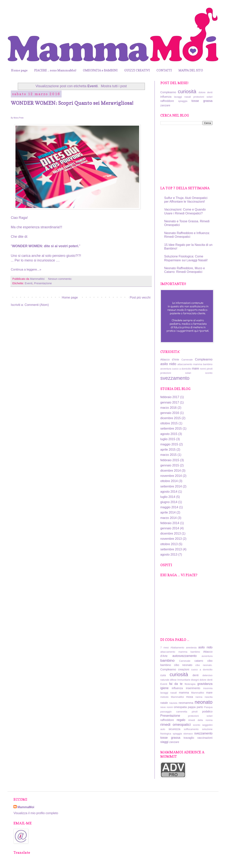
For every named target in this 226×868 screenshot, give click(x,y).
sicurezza (175, 729)
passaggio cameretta (174, 712)
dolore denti (206, 92)
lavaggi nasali (182, 97)
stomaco (188, 734)
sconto (209, 373)
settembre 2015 (171, 429)
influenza (166, 97)
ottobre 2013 (169, 544)
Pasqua (208, 707)
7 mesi (164, 648)
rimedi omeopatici (175, 725)
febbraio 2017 (170, 397)
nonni (203, 369)
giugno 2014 (169, 502)
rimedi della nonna (200, 720)
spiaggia (183, 101)
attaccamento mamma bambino (195, 364)
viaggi (164, 742)
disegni (195, 680)
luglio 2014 (168, 497)
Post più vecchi (140, 297)
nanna (199, 697)
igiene (164, 688)
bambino (167, 660)
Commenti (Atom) (37, 305)
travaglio (189, 738)
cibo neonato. (204, 665)
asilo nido (168, 364)
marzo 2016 (169, 408)
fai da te (176, 684)
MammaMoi (198, 693)
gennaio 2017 (170, 402)
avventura (166, 369)
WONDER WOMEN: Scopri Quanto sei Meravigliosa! (72, 103)
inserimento (193, 688)
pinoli (210, 369)
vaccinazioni (205, 738)
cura (163, 675)
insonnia (208, 688)
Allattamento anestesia (184, 648)
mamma (184, 693)
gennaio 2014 (170, 528)
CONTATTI (164, 70)
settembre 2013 (171, 549)
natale (164, 703)
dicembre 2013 (171, 533)
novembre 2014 (171, 476)
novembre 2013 (171, 539)
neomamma (186, 703)
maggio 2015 (169, 444)
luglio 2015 (168, 439)
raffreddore (167, 101)
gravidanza (205, 684)
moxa (190, 697)
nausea (173, 703)
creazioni (184, 669)
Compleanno (168, 92)
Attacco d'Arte (170, 360)
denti (196, 675)
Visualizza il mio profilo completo (36, 813)
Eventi (29, 283)
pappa (192, 707)
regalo (181, 720)
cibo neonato (183, 665)
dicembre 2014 (171, 471)
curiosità (187, 91)
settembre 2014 (171, 486)
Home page (19, 70)
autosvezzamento (185, 656)
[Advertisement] (184, 155)
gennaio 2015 (170, 465)
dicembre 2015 (171, 418)
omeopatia (180, 707)
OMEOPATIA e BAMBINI (100, 70)
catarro (199, 661)
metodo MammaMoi (172, 697)
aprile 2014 (168, 512)
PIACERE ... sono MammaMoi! (55, 70)
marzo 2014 (169, 518)
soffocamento (191, 729)
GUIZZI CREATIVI (137, 70)
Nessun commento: (60, 279)
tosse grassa (202, 101)
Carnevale (187, 360)
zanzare (165, 105)
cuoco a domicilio (181, 369)
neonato (204, 702)
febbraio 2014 (170, 523)
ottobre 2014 (169, 481)
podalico (207, 711)
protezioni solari (203, 97)
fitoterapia (190, 684)
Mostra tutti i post (114, 86)
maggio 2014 (169, 507)
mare (195, 368)
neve (163, 707)
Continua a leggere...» (26, 269)
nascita (209, 697)
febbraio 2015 (170, 460)
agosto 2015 (169, 434)
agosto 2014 (169, 492)
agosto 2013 (169, 555)
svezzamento (175, 378)
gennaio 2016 (170, 413)
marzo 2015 (169, 455)
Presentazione (43, 283)
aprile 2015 (168, 450)
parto (200, 707)
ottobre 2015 (169, 423)
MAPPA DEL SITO (191, 70)
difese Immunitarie (180, 680)
